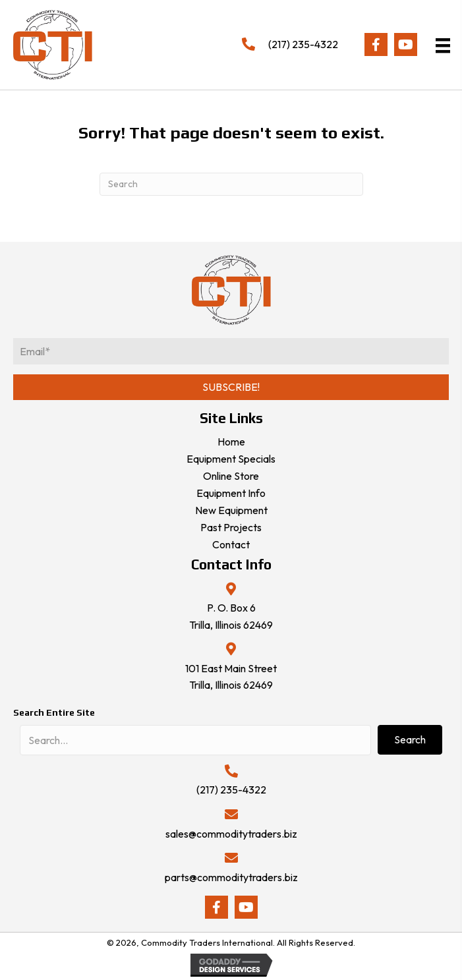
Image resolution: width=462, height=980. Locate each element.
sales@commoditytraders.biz (231, 834)
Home (231, 442)
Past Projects (231, 527)
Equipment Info (231, 493)
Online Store (231, 476)
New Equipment (231, 510)
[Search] (231, 184)
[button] (376, 44)
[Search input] (195, 740)
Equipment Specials (231, 459)
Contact (231, 544)
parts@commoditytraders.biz (231, 877)
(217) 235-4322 (303, 44)
